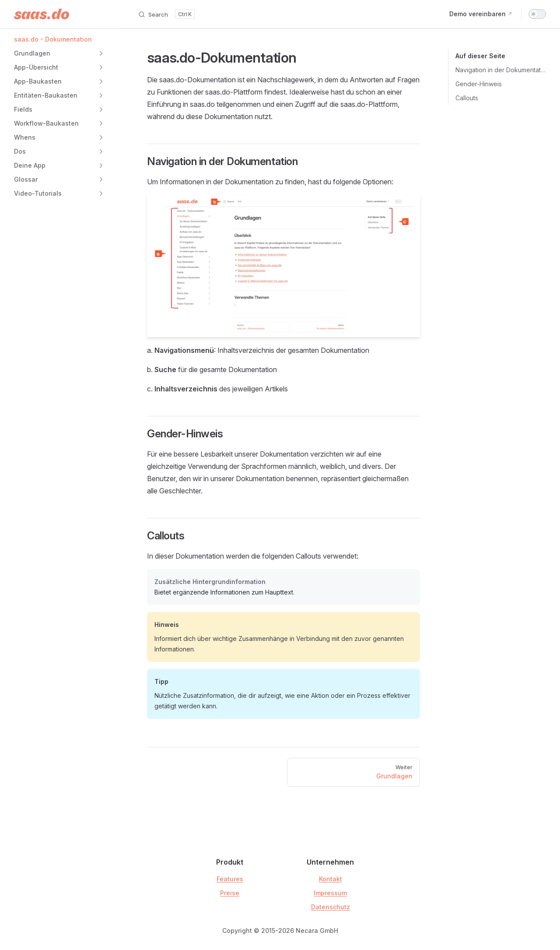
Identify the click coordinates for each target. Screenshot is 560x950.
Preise (230, 893)
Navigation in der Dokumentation (501, 70)
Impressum (330, 893)
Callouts (467, 98)
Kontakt (331, 879)
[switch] (537, 14)
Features (230, 879)
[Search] (166, 14)
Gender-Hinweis (479, 84)
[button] (101, 53)
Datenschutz (331, 907)
